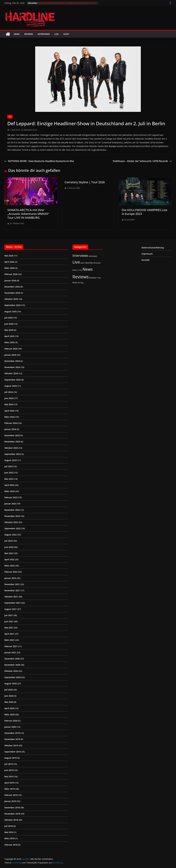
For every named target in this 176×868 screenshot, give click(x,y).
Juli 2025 (9, 318)
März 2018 (10, 838)
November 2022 (12, 516)
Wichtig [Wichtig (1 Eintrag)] (81, 283)
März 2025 (10, 342)
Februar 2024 (11, 423)
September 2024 (13, 380)
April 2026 (9, 262)
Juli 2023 (9, 466)
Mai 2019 (9, 777)
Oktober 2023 (11, 448)
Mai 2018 (9, 832)
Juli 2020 (9, 690)
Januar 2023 (10, 504)
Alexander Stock (30, 130)
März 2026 (10, 268)
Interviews (44, 34)
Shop (66, 34)
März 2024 (10, 417)
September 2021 (13, 603)
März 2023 (10, 491)
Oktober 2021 (11, 597)
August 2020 (11, 683)
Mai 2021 (9, 628)
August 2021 (11, 609)
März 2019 (10, 789)
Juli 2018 (9, 826)
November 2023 (12, 442)
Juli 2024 (9, 392)
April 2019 (9, 783)
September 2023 (13, 454)
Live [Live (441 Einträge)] (76, 262)
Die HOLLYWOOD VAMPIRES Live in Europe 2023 (144, 212)
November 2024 (12, 367)
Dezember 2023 (12, 435)
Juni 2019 (9, 770)
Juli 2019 (9, 764)
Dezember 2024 (12, 361)
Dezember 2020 (12, 659)
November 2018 (12, 814)
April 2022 (9, 559)
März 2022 (10, 566)
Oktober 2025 (11, 299)
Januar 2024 (10, 429)
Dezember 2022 (12, 510)
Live (57, 34)
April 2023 (9, 485)
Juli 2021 (9, 615)
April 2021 (9, 634)
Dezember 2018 (12, 808)
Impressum (147, 254)
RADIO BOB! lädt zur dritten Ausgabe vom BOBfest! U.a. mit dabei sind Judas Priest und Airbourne (67, 4)
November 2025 (12, 293)
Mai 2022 (9, 553)
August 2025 (11, 312)
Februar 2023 (11, 497)
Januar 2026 (10, 280)
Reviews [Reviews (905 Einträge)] (81, 277)
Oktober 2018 (11, 820)
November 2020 (12, 665)
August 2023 (11, 460)
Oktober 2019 (11, 746)
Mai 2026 (9, 256)
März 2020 (10, 714)
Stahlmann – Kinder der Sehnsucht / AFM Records (142, 161)
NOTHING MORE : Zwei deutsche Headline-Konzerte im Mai (39, 161)
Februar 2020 (11, 721)
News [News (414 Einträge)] (87, 269)
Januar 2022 (10, 578)
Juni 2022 (9, 547)
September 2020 (13, 677)
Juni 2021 (9, 621)
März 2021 (10, 640)
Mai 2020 (9, 702)
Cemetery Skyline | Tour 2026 (85, 182)
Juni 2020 (9, 696)
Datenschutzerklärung (153, 248)
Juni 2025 (9, 324)
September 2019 (13, 752)
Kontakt (146, 260)
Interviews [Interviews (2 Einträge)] (93, 256)
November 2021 (12, 590)
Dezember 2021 (12, 584)
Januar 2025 (10, 355)
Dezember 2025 (12, 287)
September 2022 (13, 528)
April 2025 (9, 336)
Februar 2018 (11, 845)
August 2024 (11, 386)
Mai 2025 (9, 330)
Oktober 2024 (11, 373)
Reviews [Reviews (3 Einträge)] (93, 278)
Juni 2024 (9, 398)
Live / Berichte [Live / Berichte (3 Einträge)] (87, 263)
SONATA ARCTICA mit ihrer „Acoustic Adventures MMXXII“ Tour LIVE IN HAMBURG (28, 214)
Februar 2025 (11, 349)
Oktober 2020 (11, 671)
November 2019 (12, 739)
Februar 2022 (11, 572)
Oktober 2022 (11, 522)
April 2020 (9, 708)
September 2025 (13, 305)
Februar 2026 (11, 274)
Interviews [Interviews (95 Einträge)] (80, 256)
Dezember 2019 (12, 733)
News (17, 34)
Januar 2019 (10, 801)
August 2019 (11, 758)
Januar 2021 (10, 652)
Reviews (29, 34)
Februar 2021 (11, 646)
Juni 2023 (9, 473)
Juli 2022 (9, 541)
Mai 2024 (9, 404)
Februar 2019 (11, 795)
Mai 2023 (9, 479)
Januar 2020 (10, 727)
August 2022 (11, 535)
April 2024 (9, 411)
